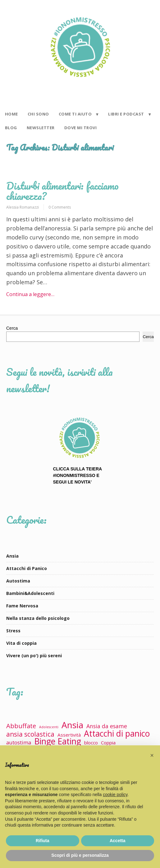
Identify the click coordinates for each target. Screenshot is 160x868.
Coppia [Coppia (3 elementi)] (108, 743)
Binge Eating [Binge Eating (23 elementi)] (58, 741)
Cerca (12, 328)
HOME (11, 114)
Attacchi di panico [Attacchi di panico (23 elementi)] (117, 734)
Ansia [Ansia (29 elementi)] (72, 725)
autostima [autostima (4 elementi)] (19, 742)
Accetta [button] (118, 841)
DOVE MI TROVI (81, 128)
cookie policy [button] (115, 795)
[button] (152, 755)
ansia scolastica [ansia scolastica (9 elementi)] (30, 734)
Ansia (12, 556)
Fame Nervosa (22, 606)
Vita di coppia (21, 643)
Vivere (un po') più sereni (34, 656)
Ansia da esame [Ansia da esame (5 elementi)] (107, 726)
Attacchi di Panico (27, 568)
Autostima (18, 581)
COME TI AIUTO (75, 114)
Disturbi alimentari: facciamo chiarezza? (62, 191)
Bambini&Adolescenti (30, 593)
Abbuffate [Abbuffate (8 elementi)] (21, 726)
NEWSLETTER (41, 128)
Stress (13, 631)
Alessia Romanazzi (23, 207)
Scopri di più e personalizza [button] (80, 855)
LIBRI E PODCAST (126, 114)
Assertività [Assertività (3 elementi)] (69, 735)
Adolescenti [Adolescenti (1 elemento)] (49, 727)
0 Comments (60, 207)
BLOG (11, 128)
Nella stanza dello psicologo (38, 618)
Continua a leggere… (30, 294)
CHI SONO (38, 114)
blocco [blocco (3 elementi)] (91, 743)
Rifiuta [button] (43, 841)
